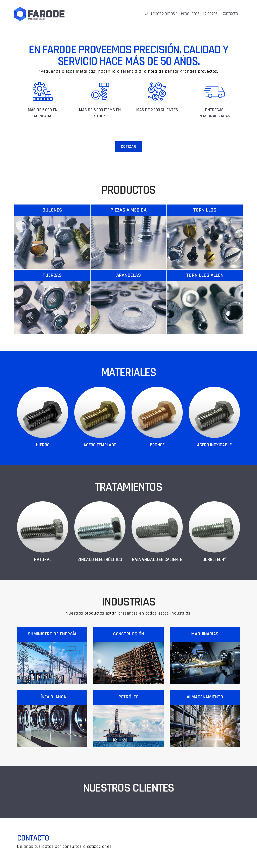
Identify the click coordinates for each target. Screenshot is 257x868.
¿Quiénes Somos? (162, 13)
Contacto (231, 13)
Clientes (211, 13)
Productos (191, 13)
